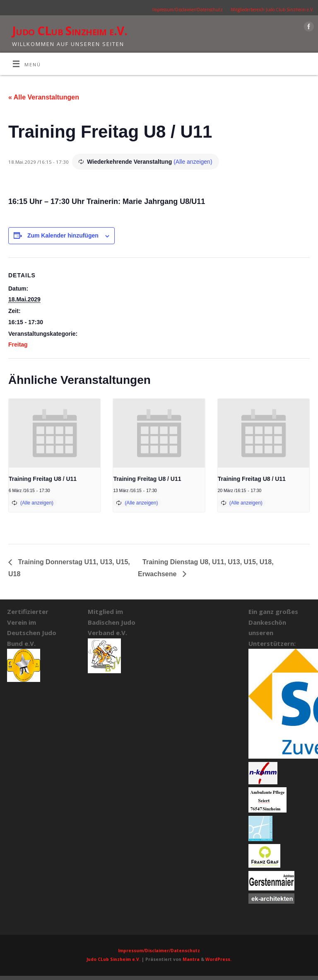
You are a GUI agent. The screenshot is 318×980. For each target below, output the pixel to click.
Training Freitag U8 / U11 (43, 479)
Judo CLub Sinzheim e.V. (70, 31)
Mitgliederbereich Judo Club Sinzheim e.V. (272, 10)
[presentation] (54, 433)
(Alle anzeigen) (193, 162)
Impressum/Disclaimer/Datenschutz (188, 10)
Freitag (18, 344)
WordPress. (218, 959)
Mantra (191, 959)
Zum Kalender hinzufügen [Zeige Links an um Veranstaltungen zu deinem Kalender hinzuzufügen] (63, 235)
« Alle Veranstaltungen (44, 97)
